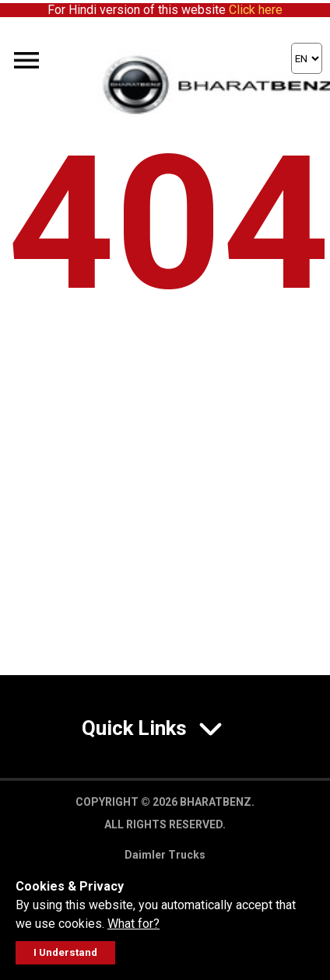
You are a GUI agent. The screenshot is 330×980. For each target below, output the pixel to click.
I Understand (65, 952)
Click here (256, 10)
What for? (133, 924)
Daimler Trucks (165, 855)
